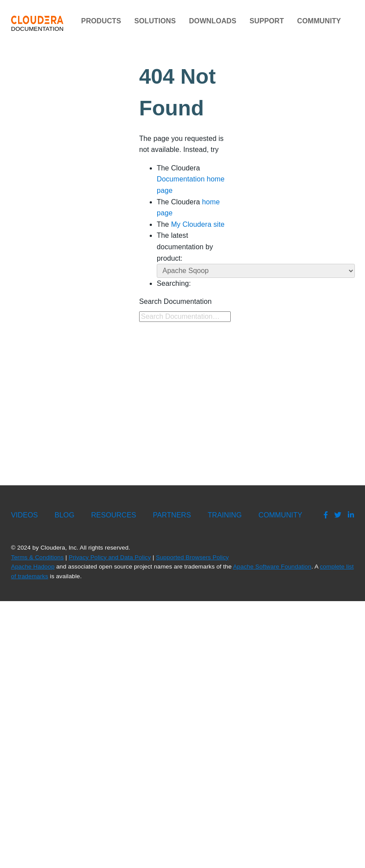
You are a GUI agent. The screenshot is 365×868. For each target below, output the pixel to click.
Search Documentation (175, 301)
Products (101, 21)
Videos (24, 515)
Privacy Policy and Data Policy (110, 557)
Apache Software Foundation (272, 567)
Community (319, 21)
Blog (65, 515)
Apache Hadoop (33, 567)
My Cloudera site (198, 224)
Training (225, 515)
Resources (114, 515)
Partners (172, 515)
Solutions (155, 21)
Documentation (37, 24)
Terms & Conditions (37, 557)
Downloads (213, 21)
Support (267, 21)
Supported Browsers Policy (192, 557)
